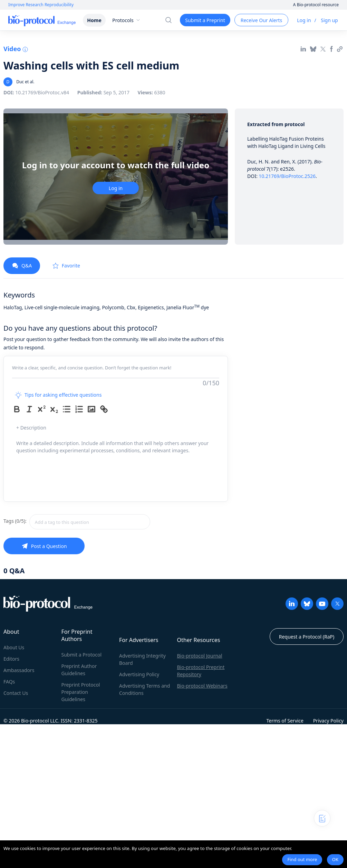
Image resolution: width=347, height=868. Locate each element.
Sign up (329, 20)
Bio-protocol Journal (200, 656)
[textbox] (90, 522)
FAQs (9, 682)
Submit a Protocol (82, 655)
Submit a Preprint (205, 20)
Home (94, 20)
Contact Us (16, 693)
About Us (14, 647)
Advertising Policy (139, 674)
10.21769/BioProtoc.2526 (287, 176)
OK (335, 859)
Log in (304, 20)
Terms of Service (285, 721)
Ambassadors (19, 670)
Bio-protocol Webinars (202, 686)
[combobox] (90, 522)
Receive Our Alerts (261, 20)
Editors (11, 659)
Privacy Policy (328, 721)
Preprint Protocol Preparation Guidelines (81, 692)
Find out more (302, 859)
